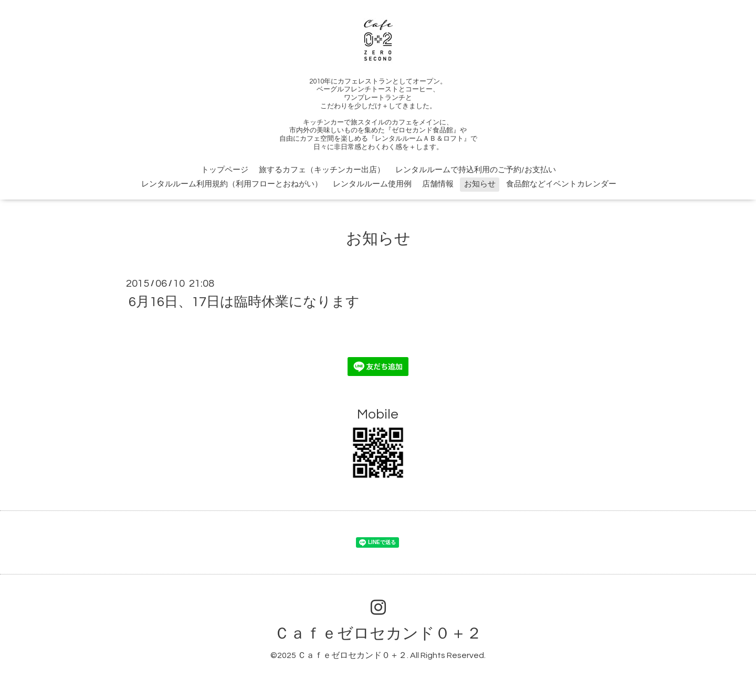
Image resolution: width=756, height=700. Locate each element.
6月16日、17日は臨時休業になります (244, 302)
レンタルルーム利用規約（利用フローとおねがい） (232, 184)
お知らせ (480, 184)
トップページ (225, 170)
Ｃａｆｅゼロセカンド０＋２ (378, 634)
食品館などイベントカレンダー (561, 184)
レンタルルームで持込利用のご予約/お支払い (476, 170)
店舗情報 (438, 184)
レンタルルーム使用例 (372, 184)
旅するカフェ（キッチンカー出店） (322, 170)
